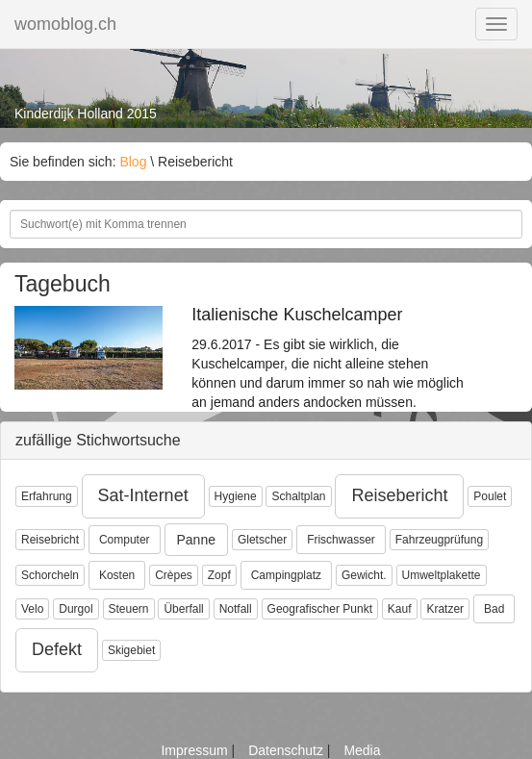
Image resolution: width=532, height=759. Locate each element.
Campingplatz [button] (286, 575)
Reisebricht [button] (50, 540)
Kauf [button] (400, 609)
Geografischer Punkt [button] (320, 609)
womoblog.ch (65, 24)
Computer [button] (125, 540)
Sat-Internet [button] (143, 495)
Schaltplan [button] (298, 496)
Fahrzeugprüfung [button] (439, 540)
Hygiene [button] (236, 496)
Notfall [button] (236, 609)
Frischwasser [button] (341, 540)
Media (362, 750)
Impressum (196, 750)
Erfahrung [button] (47, 496)
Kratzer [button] (445, 609)
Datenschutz (288, 750)
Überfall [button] (183, 609)
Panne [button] (196, 540)
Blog (133, 162)
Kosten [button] (117, 575)
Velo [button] (32, 609)
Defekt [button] (57, 649)
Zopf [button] (219, 575)
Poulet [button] (490, 496)
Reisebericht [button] (399, 495)
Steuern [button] (129, 609)
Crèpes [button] (174, 575)
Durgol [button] (76, 609)
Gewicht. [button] (364, 575)
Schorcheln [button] (50, 575)
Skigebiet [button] (131, 650)
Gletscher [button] (262, 540)
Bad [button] (494, 609)
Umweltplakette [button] (442, 575)
